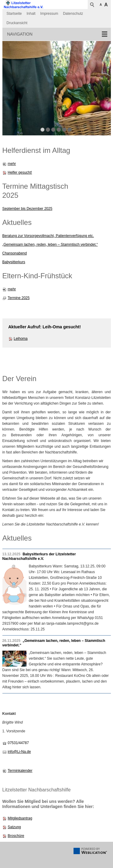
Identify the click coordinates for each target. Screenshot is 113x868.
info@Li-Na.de (19, 752)
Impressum (49, 14)
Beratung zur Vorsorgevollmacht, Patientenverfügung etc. (48, 236)
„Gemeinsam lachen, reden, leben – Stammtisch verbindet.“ (50, 245)
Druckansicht (17, 23)
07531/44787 (18, 743)
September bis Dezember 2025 (27, 209)
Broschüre (16, 836)
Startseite (14, 14)
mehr (12, 164)
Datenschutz (73, 14)
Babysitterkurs (14, 262)
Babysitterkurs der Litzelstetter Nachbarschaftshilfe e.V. (39, 556)
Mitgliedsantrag (20, 818)
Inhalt (31, 14)
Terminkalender (20, 771)
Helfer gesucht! (20, 172)
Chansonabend (15, 253)
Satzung (14, 827)
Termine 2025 (19, 298)
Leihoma (21, 339)
